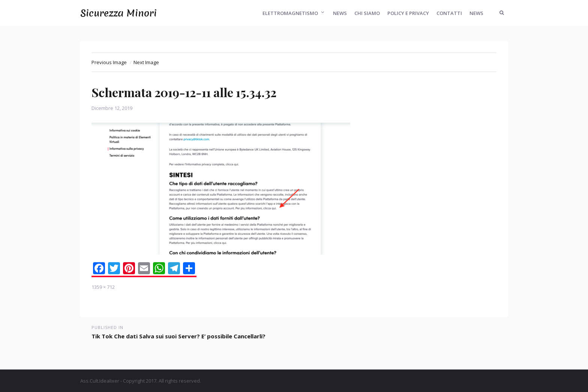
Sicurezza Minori (118, 13)
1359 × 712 (103, 287)
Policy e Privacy (408, 13)
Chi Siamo (367, 13)
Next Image (146, 62)
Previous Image (109, 62)
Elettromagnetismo (290, 13)
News (340, 13)
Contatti (449, 13)
